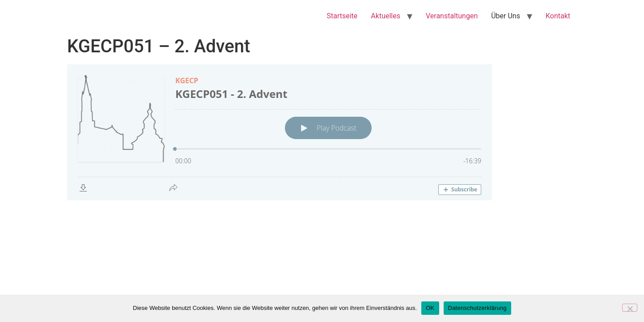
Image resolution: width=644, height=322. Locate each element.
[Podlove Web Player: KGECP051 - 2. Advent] (322, 132)
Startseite (342, 16)
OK (430, 308)
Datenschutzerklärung (477, 308)
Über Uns (506, 16)
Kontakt (558, 16)
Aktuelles (386, 16)
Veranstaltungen (452, 16)
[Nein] (630, 308)
